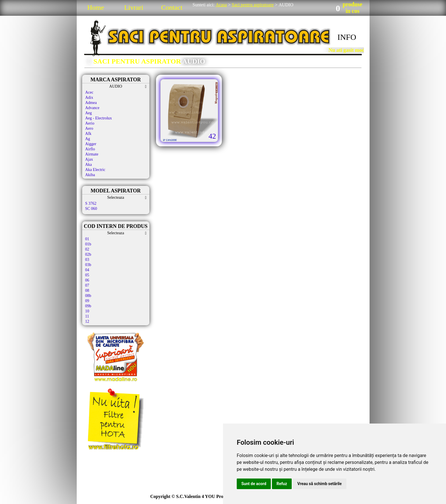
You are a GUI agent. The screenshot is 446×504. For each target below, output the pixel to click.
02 (87, 249)
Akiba (90, 175)
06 (87, 280)
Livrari (134, 7)
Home (96, 7)
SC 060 (91, 209)
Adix (89, 98)
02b (88, 254)
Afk (88, 134)
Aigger (91, 144)
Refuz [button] (282, 484)
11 (87, 316)
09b (88, 306)
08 (87, 291)
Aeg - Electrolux (99, 118)
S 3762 (91, 203)
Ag (88, 139)
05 (87, 275)
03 (87, 260)
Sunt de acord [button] (254, 484)
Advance (92, 108)
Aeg (89, 113)
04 (87, 270)
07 (87, 285)
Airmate (92, 154)
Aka (89, 165)
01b (88, 244)
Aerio (90, 123)
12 (87, 321)
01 (87, 239)
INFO (347, 37)
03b (88, 265)
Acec (89, 92)
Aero (89, 128)
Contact (172, 7)
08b (88, 296)
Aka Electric (95, 170)
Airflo (90, 149)
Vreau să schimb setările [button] (320, 484)
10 (87, 311)
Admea (91, 103)
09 (87, 301)
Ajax (89, 159)
